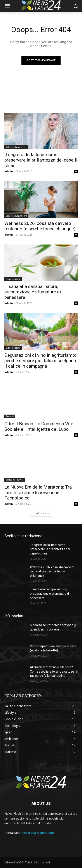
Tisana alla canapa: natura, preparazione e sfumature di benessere (33, 292)
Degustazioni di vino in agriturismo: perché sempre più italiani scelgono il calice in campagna (40, 361)
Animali (10, 416)
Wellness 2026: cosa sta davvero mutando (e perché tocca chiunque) (40, 226)
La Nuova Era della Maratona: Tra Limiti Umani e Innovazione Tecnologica (38, 493)
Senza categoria (15, 480)
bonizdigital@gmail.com (37, 833)
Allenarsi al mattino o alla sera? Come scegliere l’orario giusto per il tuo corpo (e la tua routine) (54, 671)
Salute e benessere (16, 147)
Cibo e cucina (13, 279)
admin (9, 171)
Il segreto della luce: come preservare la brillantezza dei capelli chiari (41, 160)
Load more (41, 513)
